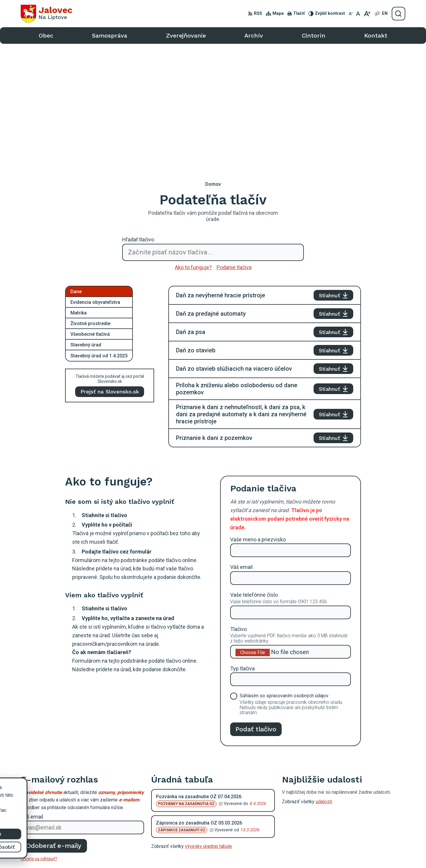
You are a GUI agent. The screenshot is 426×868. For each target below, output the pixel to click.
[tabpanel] (265, 244)
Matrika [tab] (79, 191)
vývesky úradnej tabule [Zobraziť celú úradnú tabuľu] (208, 724)
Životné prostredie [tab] (90, 201)
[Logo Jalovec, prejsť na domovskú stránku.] (47, 14)
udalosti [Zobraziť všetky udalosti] (324, 679)
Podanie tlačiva (234, 145)
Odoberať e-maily (54, 723)
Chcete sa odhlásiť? (39, 737)
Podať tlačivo (256, 607)
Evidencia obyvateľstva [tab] (95, 180)
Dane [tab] (76, 169)
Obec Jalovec (316, 852)
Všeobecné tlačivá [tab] (90, 212)
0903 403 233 (348, 819)
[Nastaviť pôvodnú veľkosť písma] (358, 14)
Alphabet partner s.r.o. (240, 852)
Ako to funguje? (193, 145)
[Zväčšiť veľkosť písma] (367, 14)
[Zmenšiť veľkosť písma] (351, 14)
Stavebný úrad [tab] (86, 223)
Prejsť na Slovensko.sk (110, 269)
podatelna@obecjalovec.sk (361, 825)
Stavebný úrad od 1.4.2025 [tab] (99, 234)
